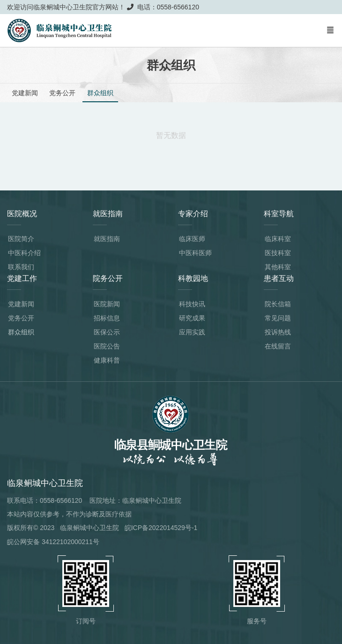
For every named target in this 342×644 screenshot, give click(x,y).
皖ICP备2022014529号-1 (161, 528)
